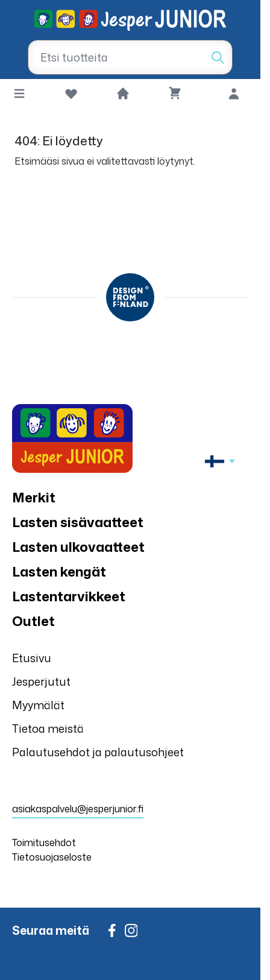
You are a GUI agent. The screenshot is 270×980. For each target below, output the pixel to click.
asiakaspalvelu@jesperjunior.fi (78, 809)
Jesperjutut (41, 681)
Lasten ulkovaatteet (78, 547)
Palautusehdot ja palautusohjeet (98, 752)
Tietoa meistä (48, 729)
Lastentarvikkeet (69, 596)
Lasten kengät (59, 571)
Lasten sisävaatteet (78, 522)
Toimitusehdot (44, 842)
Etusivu (32, 658)
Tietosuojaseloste (52, 857)
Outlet (33, 621)
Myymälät (38, 705)
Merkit (34, 497)
